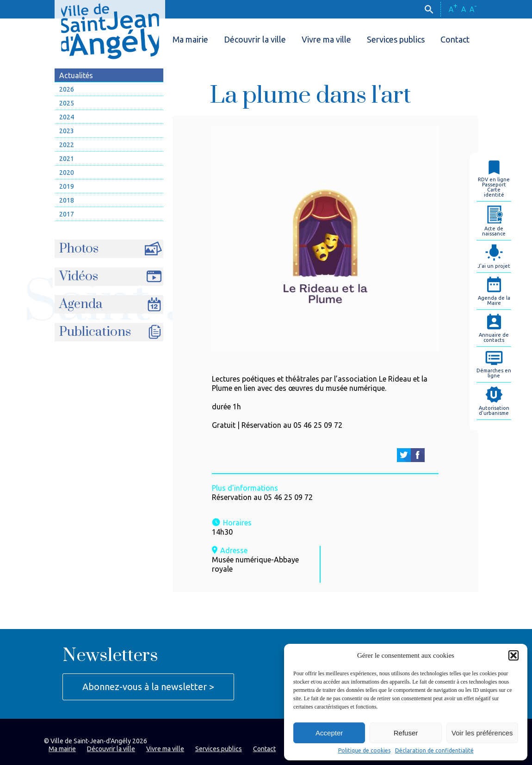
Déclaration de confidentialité (434, 751)
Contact (455, 39)
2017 (67, 214)
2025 (67, 103)
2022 (67, 145)
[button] (513, 655)
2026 (67, 89)
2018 (67, 200)
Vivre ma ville (326, 39)
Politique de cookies (364, 751)
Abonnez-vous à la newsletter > (148, 687)
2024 (67, 117)
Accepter (329, 733)
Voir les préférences (482, 733)
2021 (67, 159)
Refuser (406, 733)
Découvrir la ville (255, 39)
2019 (67, 186)
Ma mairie (190, 39)
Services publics (396, 39)
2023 (67, 131)
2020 (67, 173)
